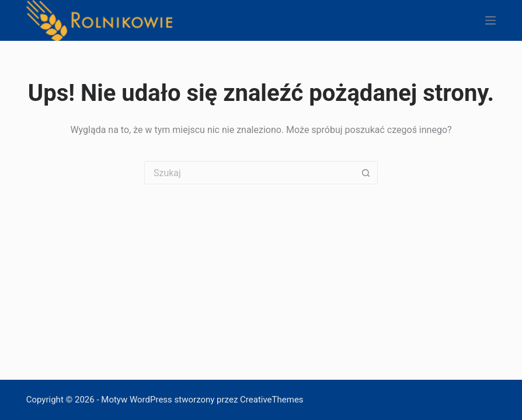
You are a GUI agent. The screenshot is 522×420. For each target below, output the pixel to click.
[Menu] (490, 20)
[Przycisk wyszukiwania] (366, 173)
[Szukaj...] (249, 173)
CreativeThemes (272, 400)
